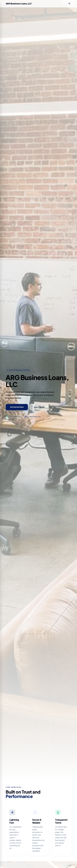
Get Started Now (17, 407)
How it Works (39, 407)
